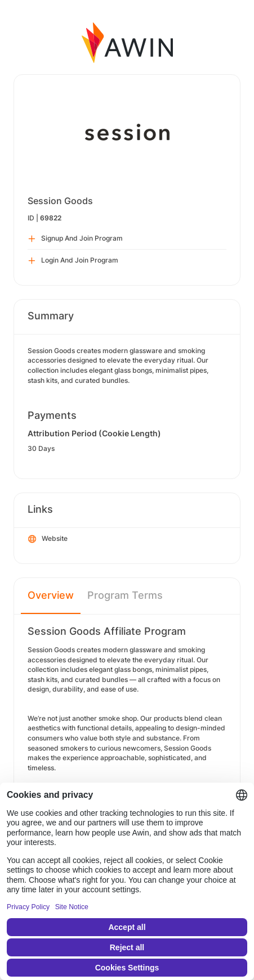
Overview (51, 595)
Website (48, 539)
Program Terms (125, 595)
